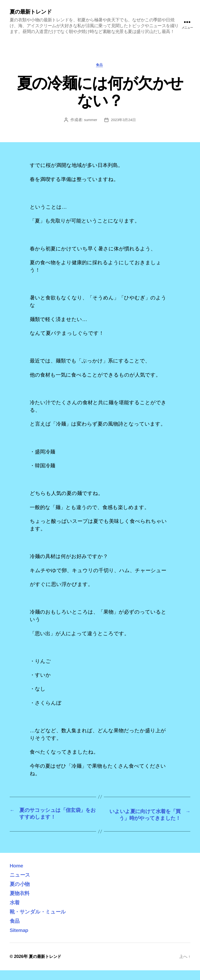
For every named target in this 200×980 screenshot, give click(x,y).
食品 (100, 66)
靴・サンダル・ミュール (42, 921)
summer (90, 121)
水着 (15, 912)
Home (17, 875)
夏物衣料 (21, 903)
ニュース (21, 884)
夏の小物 (21, 894)
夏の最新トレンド (33, 12)
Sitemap (20, 940)
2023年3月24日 (124, 121)
